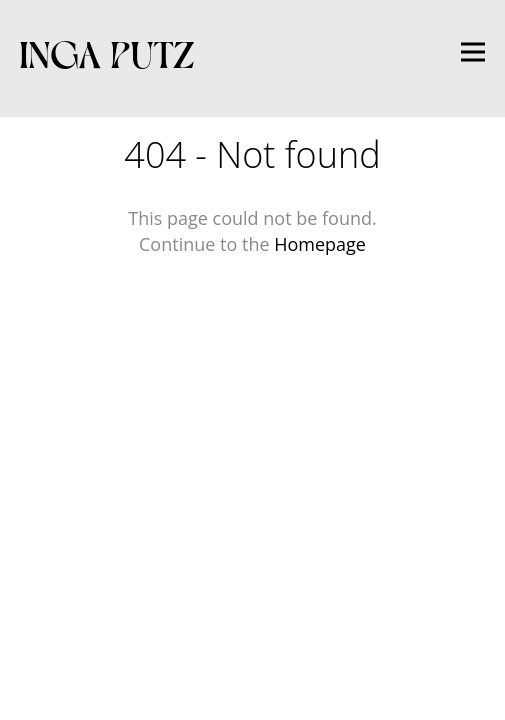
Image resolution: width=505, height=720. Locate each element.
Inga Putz (108, 52)
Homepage (320, 244)
